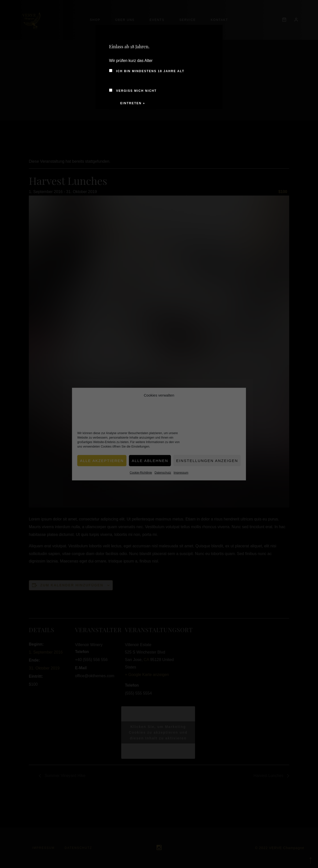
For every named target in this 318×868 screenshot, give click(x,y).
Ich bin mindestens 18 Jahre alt (147, 71)
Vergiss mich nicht (133, 91)
